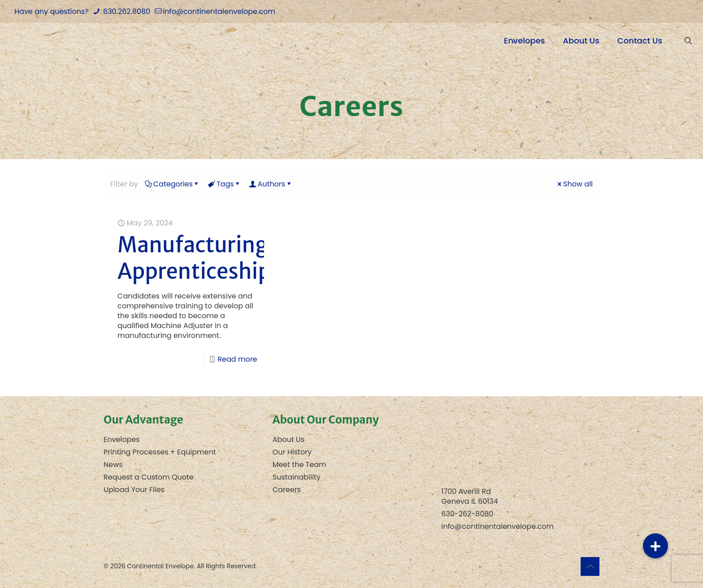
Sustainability (297, 477)
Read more (237, 359)
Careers (287, 490)
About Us (289, 439)
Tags (225, 184)
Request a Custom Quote (149, 477)
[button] (655, 546)
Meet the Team (299, 465)
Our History (292, 452)
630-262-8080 (467, 514)
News (113, 465)
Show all (574, 184)
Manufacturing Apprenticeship (194, 258)
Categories (172, 184)
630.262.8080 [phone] (126, 11)
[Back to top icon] (590, 566)
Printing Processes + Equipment (160, 452)
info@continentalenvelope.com (497, 526)
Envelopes (122, 439)
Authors (271, 184)
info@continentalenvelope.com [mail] (219, 11)
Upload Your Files (134, 490)
